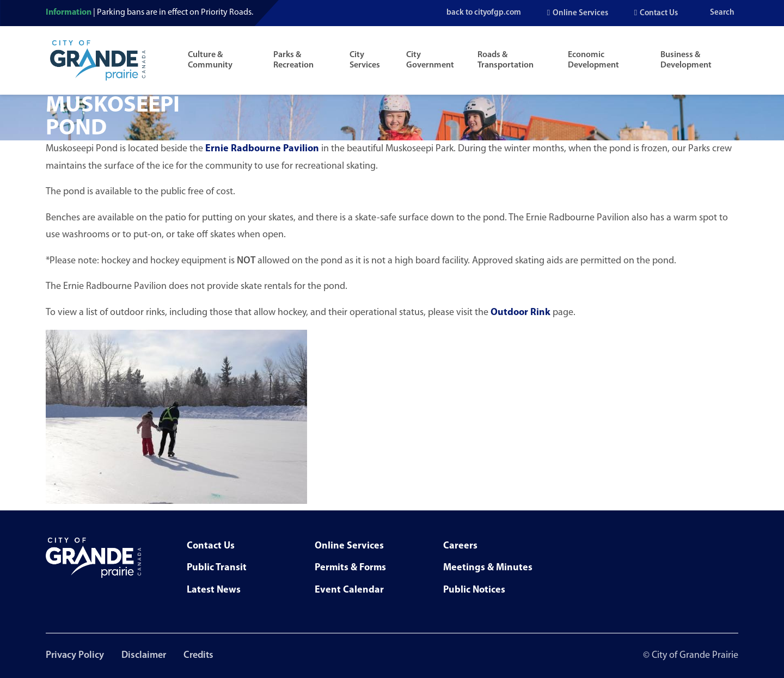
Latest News (214, 590)
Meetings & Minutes (488, 568)
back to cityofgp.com (482, 13)
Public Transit (217, 568)
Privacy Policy (75, 655)
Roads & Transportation (506, 60)
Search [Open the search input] (722, 13)
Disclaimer (144, 655)
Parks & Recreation (293, 60)
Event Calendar (349, 590)
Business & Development (686, 60)
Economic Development (593, 60)
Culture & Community (210, 60)
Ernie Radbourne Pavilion (262, 149)
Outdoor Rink (520, 313)
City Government (430, 60)
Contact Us (659, 13)
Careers (460, 546)
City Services (365, 60)
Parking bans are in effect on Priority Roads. (175, 13)
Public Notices (474, 590)
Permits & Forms (350, 568)
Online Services (580, 13)
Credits (198, 655)
